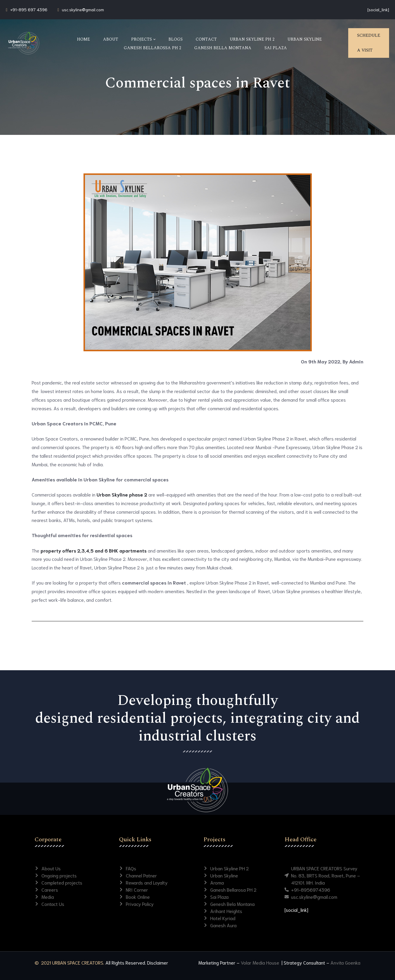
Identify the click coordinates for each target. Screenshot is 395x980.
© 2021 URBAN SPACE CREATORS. (69, 962)
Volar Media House (261, 962)
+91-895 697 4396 (29, 9)
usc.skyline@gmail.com (83, 9)
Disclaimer (158, 962)
